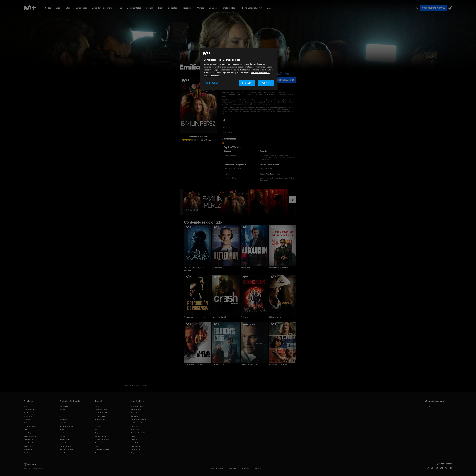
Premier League (100, 416)
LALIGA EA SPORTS (101, 413)
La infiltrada (63, 420)
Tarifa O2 (134, 440)
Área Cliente (135, 416)
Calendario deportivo (102, 8)
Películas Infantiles (30, 426)
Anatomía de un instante (67, 426)
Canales (213, 8)
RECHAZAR (247, 83)
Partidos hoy (99, 453)
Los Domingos (64, 406)
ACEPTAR (266, 83)
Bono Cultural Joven (252, 8)
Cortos (201, 8)
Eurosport (98, 443)
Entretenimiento (29, 453)
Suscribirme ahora (433, 8)
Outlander (63, 423)
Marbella (62, 436)
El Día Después (100, 420)
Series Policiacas (29, 440)
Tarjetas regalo (136, 446)
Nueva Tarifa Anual (137, 443)
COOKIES (258, 468)
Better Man (217, 268)
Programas (187, 8)
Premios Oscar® (65, 440)
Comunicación (136, 450)
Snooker (98, 446)
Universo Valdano (101, 423)
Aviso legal (233, 468)
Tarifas (133, 436)
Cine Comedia (28, 416)
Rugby (160, 8)
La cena (62, 410)
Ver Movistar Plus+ (137, 406)
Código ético (135, 426)
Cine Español (28, 413)
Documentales (134, 8)
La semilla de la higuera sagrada (194, 269)
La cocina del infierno (278, 365)
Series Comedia (29, 443)
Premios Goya (64, 443)
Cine (58, 8)
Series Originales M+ (30, 433)
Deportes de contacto (102, 440)
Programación (135, 453)
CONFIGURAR (212, 83)
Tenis (120, 8)
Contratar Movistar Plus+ (139, 433)
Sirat (61, 416)
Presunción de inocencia (194, 317)
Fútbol (68, 8)
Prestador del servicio (216, 468)
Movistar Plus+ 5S (136, 423)
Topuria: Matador (101, 436)
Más (269, 8)
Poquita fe (63, 433)
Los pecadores (64, 413)
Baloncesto (81, 8)
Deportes (173, 8)
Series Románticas (30, 436)
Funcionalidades (229, 8)
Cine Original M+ (29, 410)
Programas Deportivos (67, 450)
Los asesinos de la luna (194, 365)
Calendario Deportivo (102, 450)
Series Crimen (28, 446)
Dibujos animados (65, 446)
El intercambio (275, 317)
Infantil (149, 8)
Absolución (245, 268)
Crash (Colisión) (219, 317)
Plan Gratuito (135, 430)
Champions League (101, 410)
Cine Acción (28, 420)
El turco (62, 430)
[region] (239, 69)
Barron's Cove (218, 365)
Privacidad (246, 468)
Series (48, 8)
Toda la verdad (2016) (250, 365)
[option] (192, 202)
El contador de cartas (278, 268)
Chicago (244, 317)
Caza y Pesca (64, 453)
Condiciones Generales (138, 420)
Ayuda (429, 406)
